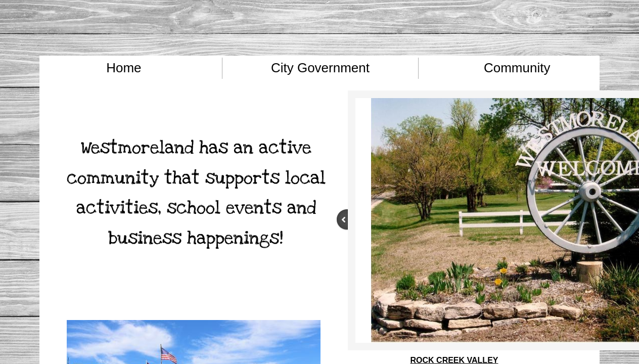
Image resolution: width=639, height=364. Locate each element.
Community (517, 68)
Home (124, 68)
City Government (320, 68)
